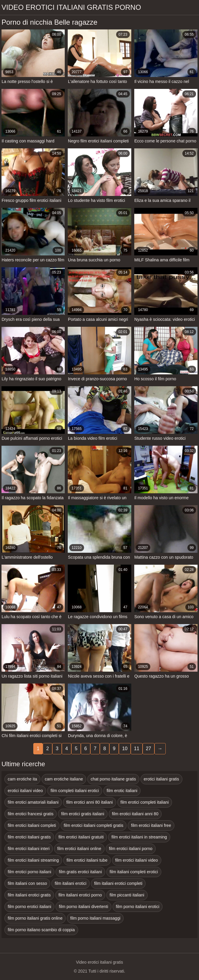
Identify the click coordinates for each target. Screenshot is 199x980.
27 (149, 749)
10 (125, 749)
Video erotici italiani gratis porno (71, 7)
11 (137, 749)
